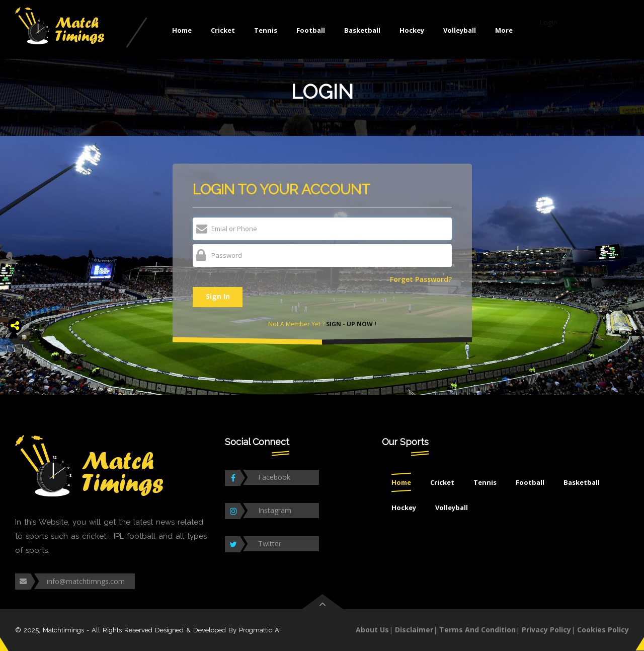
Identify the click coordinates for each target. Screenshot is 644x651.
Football (311, 30)
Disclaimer (414, 630)
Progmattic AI (260, 630)
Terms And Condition (477, 630)
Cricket (223, 30)
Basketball (362, 30)
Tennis (266, 30)
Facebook (274, 477)
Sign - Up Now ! (350, 324)
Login (548, 22)
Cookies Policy (603, 630)
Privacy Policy (546, 630)
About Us (372, 630)
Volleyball (460, 30)
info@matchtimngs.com (86, 581)
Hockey (412, 30)
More (504, 30)
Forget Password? (421, 279)
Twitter (270, 544)
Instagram (275, 510)
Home (182, 30)
